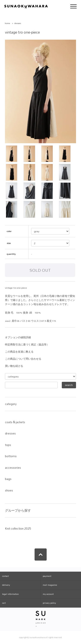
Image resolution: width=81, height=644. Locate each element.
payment (47, 576)
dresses (18, 23)
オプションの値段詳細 (18, 337)
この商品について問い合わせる (23, 359)
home (7, 23)
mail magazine (50, 585)
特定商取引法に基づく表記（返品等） (27, 345)
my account (48, 594)
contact (5, 576)
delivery (6, 585)
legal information (10, 594)
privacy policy (49, 603)
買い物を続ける (14, 366)
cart (4, 603)
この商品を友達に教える (19, 352)
